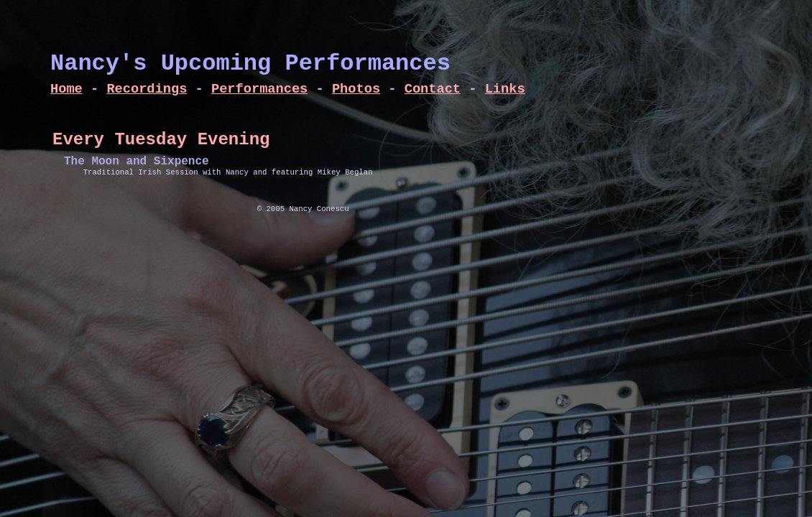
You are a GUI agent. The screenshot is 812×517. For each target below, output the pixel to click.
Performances (259, 89)
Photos (356, 89)
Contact (433, 89)
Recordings (147, 89)
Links (505, 89)
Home (66, 89)
